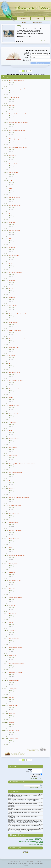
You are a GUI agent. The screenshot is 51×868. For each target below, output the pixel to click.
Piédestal (12, 222)
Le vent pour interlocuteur (17, 555)
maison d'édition (39, 838)
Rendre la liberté (14, 197)
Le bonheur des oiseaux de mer (19, 314)
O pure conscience (15, 505)
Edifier (11, 397)
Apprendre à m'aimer (16, 597)
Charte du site (23, 863)
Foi (10, 480)
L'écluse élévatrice (15, 389)
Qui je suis (13, 614)
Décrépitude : (13, 522)
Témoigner (13, 422)
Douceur (12, 106)
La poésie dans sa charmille (18, 114)
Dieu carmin (13, 655)
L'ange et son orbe (15, 206)
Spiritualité (12, 693)
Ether (11, 430)
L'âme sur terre (14, 730)
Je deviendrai (13, 739)
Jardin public (13, 689)
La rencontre (13, 447)
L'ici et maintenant (15, 331)
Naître (11, 622)
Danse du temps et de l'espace (19, 497)
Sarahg (18, 26)
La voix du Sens (14, 639)
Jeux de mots (39, 843)
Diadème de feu (14, 680)
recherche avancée (36, 787)
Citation (11, 193)
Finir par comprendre (16, 530)
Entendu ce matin (15, 514)
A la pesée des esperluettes (18, 89)
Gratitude (12, 572)
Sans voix (12, 714)
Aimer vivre (13, 281)
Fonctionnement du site (36, 863)
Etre (11, 547)
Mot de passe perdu (36, 778)
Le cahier (12, 489)
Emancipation (14, 322)
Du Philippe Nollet (15, 231)
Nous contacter (12, 863)
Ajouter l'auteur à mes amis (36, 41)
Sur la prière (13, 306)
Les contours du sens (16, 380)
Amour (11, 651)
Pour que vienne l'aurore (17, 131)
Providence (13, 156)
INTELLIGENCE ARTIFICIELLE (34, 840)
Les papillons (13, 564)
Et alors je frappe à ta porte (18, 139)
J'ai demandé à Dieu (16, 472)
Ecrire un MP (46, 41)
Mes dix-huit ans (14, 364)
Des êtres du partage (16, 672)
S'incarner (12, 605)
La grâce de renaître (16, 647)
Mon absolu (13, 455)
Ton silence (13, 630)
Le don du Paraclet (15, 164)
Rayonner (12, 214)
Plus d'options (29, 66)
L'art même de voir (15, 580)
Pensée (11, 101)
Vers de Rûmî (14, 414)
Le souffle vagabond (16, 272)
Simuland (25, 865)
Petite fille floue (14, 347)
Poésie (11, 84)
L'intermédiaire (14, 405)
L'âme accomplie (15, 256)
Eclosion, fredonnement (17, 81)
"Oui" (11, 181)
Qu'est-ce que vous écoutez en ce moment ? (31, 841)
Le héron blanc (14, 439)
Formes (12, 722)
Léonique (12, 247)
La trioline (12, 355)
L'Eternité (12, 189)
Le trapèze (13, 264)
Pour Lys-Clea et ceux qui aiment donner (22, 464)
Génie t (12, 697)
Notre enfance (14, 172)
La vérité (12, 297)
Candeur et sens (14, 372)
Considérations (14, 539)
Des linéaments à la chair (17, 339)
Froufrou (12, 289)
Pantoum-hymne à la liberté (18, 147)
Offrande (12, 239)
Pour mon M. (13, 589)
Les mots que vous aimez (36, 844)
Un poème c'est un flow (17, 664)
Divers (11, 559)
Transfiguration (14, 97)
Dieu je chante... (14, 705)
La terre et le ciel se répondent (19, 122)
